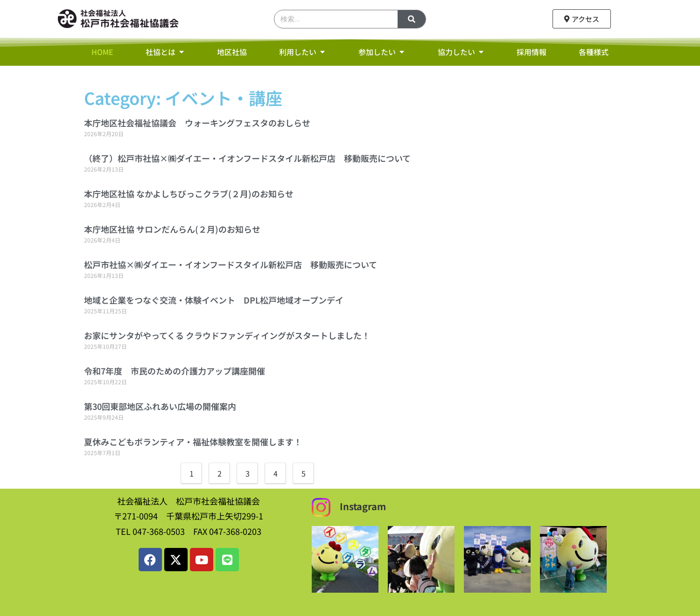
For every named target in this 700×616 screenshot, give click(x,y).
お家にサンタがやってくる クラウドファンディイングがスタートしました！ (227, 335)
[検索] (412, 19)
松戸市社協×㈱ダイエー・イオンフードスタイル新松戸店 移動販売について (231, 264)
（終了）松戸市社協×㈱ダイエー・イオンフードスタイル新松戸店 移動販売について (247, 158)
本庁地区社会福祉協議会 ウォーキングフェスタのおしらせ (197, 123)
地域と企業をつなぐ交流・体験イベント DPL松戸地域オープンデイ (214, 300)
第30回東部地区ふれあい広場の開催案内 (160, 406)
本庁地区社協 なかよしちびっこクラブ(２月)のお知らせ (189, 194)
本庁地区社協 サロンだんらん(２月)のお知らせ (172, 229)
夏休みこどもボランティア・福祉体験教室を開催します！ (193, 442)
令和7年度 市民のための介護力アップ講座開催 (175, 371)
